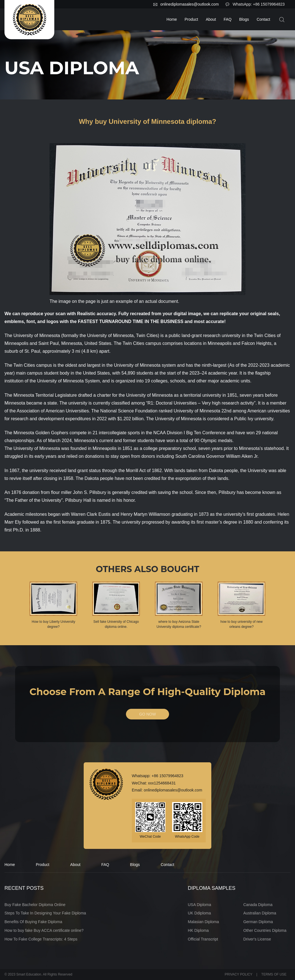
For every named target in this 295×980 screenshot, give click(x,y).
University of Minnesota (37, 335)
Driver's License (257, 939)
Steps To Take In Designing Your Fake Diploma (45, 913)
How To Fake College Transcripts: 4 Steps (41, 939)
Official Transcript (203, 939)
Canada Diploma (258, 905)
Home (172, 19)
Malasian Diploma (203, 922)
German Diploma (258, 922)
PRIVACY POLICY (239, 975)
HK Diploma (198, 930)
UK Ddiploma (199, 913)
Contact (263, 19)
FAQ (228, 19)
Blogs (244, 19)
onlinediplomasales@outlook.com (190, 4)
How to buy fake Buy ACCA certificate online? (44, 930)
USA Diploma (199, 905)
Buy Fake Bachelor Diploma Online (35, 905)
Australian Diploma (260, 913)
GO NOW (147, 714)
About (211, 19)
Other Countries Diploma (265, 930)
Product (191, 19)
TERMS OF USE (274, 975)
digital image (187, 314)
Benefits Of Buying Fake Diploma (33, 922)
